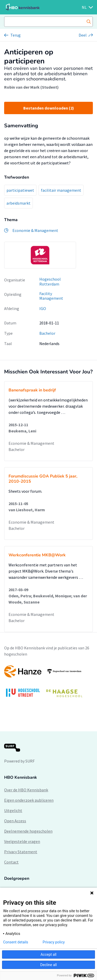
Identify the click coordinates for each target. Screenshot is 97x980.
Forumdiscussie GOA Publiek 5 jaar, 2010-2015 (43, 479)
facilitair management (61, 190)
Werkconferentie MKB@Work (37, 555)
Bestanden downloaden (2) (49, 108)
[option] (40, 255)
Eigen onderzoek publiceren (29, 800)
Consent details (16, 942)
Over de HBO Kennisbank (26, 790)
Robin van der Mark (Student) (31, 87)
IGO (43, 308)
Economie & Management (31, 443)
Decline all (49, 965)
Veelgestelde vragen (22, 841)
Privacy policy (54, 942)
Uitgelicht (13, 810)
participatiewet (20, 190)
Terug (16, 35)
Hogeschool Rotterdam (50, 282)
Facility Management (51, 296)
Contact (11, 862)
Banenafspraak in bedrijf (32, 390)
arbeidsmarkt (18, 203)
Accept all (49, 954)
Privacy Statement (21, 852)
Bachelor (47, 333)
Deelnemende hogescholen (28, 831)
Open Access (15, 821)
